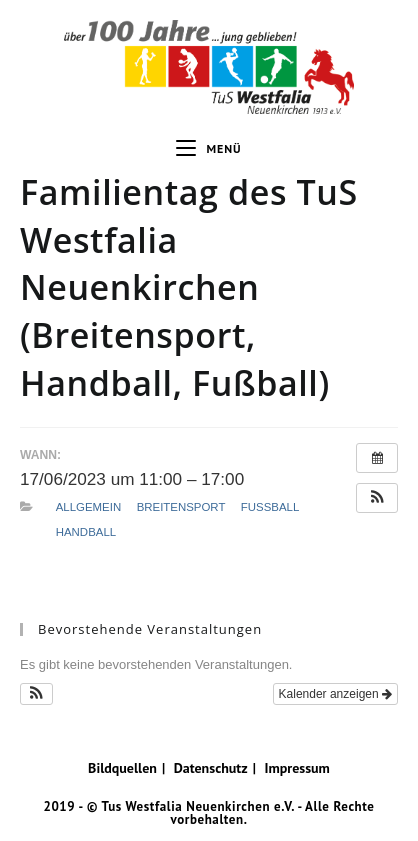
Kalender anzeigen (335, 694)
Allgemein (88, 507)
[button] (377, 498)
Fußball (270, 507)
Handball (86, 532)
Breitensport (181, 507)
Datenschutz (211, 768)
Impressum (296, 768)
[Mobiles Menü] (208, 149)
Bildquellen (122, 768)
